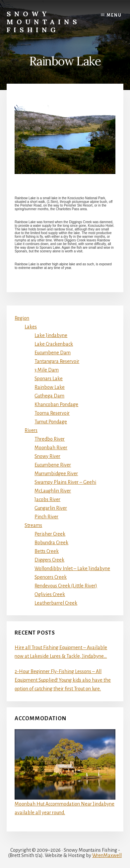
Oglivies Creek (50, 594)
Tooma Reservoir (52, 413)
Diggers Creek (49, 560)
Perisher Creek (50, 534)
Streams (33, 525)
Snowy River (47, 456)
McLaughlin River (53, 491)
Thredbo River (50, 439)
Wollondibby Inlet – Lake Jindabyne (72, 568)
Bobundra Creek (51, 543)
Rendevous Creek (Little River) (66, 586)
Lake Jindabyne (51, 335)
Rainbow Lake (50, 387)
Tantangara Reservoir (57, 361)
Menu (114, 15)
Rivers (31, 430)
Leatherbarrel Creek (56, 603)
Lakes (31, 327)
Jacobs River (47, 499)
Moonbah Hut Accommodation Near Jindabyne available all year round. (65, 772)
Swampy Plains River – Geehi (65, 482)
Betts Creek (47, 551)
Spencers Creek (51, 577)
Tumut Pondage (51, 422)
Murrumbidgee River (56, 474)
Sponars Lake (49, 379)
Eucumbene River (53, 465)
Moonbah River (51, 448)
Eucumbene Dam (53, 353)
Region (22, 318)
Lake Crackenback (54, 344)
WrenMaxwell (107, 855)
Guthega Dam (49, 396)
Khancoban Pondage (56, 404)
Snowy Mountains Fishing (43, 22)
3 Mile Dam (47, 370)
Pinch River (46, 517)
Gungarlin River (51, 508)
